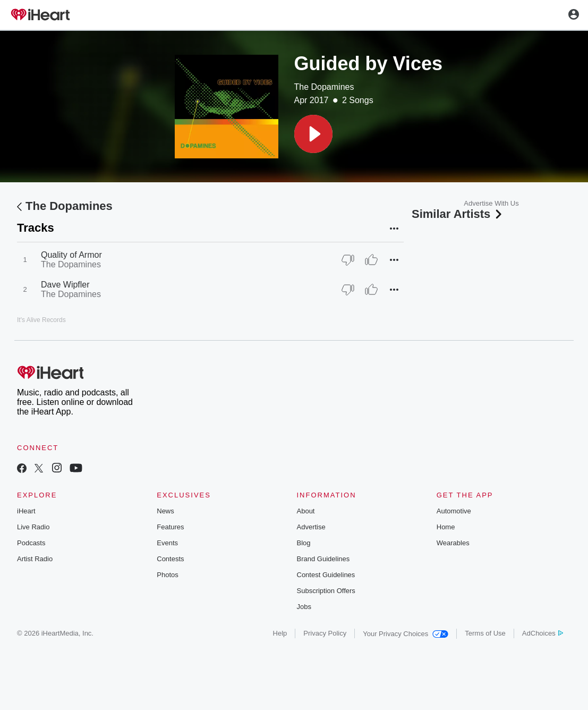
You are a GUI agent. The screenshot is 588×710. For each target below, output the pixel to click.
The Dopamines (324, 87)
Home (446, 527)
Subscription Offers (326, 591)
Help (280, 633)
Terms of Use (485, 633)
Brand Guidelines (323, 559)
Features (170, 527)
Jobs (304, 607)
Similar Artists (458, 214)
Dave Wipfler (65, 285)
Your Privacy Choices (406, 634)
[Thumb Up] (371, 260)
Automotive (454, 511)
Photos (167, 575)
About (306, 511)
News (165, 511)
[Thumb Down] (348, 260)
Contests (170, 559)
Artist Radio (35, 559)
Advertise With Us (491, 203)
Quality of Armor (71, 255)
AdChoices (543, 633)
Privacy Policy (325, 633)
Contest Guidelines (326, 575)
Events (167, 543)
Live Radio (33, 527)
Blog (304, 543)
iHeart (26, 511)
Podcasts (31, 543)
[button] (313, 134)
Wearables (453, 543)
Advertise (311, 527)
